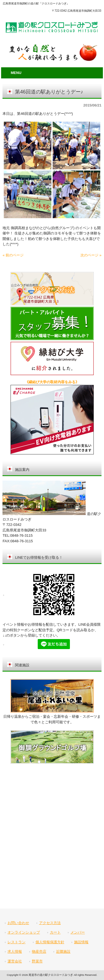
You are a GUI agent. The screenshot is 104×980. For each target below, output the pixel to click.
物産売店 (39, 951)
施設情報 (81, 942)
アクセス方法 (50, 923)
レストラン (17, 942)
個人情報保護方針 (50, 942)
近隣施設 (63, 951)
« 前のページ (13, 255)
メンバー (78, 932)
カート (55, 932)
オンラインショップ (24, 932)
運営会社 (15, 961)
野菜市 (37, 961)
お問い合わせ (18, 923)
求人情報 (15, 951)
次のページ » (91, 255)
